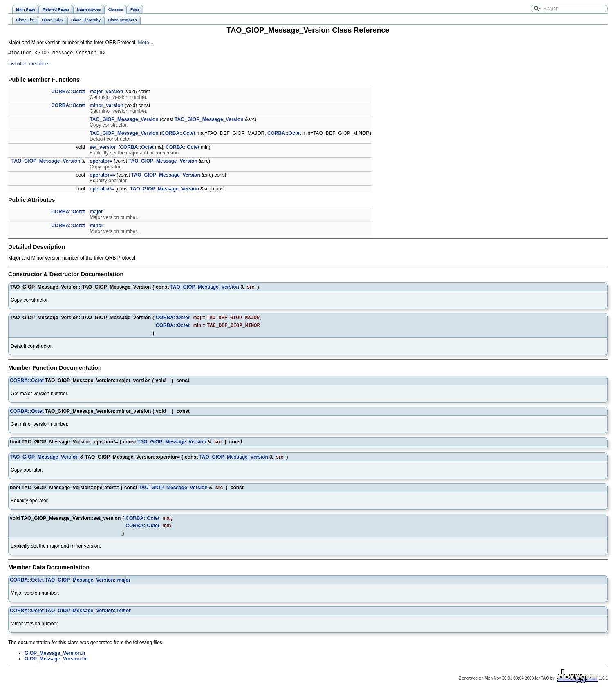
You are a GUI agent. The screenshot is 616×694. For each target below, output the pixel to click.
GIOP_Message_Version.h (55, 656)
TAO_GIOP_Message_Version (124, 121)
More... (145, 43)
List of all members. (29, 65)
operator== (102, 176)
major (96, 213)
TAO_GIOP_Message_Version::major (88, 583)
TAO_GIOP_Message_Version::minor (88, 613)
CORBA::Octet (68, 93)
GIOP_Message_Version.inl (56, 662)
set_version (103, 148)
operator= (101, 162)
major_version (106, 93)
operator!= (102, 190)
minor (96, 227)
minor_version (106, 107)
